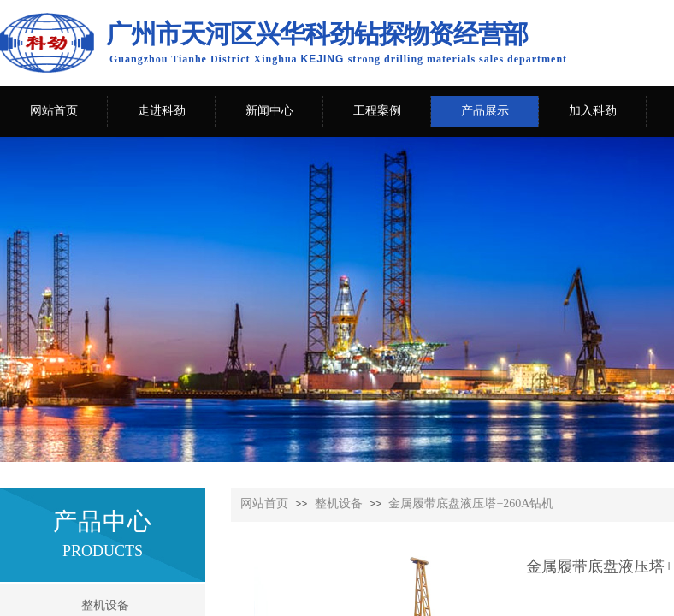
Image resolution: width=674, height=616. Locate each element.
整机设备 (339, 503)
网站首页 (264, 503)
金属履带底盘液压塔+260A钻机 (471, 503)
